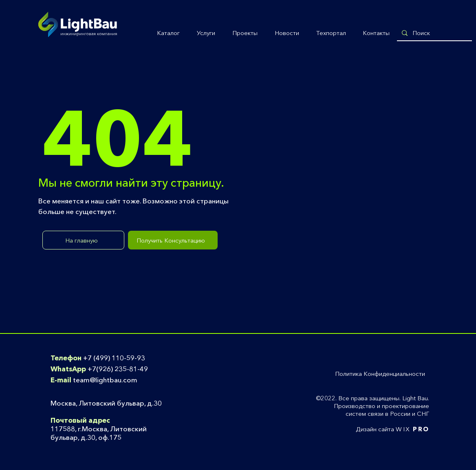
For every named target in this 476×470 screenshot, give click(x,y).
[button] (168, 33)
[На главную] (83, 240)
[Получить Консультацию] (173, 240)
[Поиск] (434, 33)
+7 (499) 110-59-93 (114, 358)
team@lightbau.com (105, 380)
